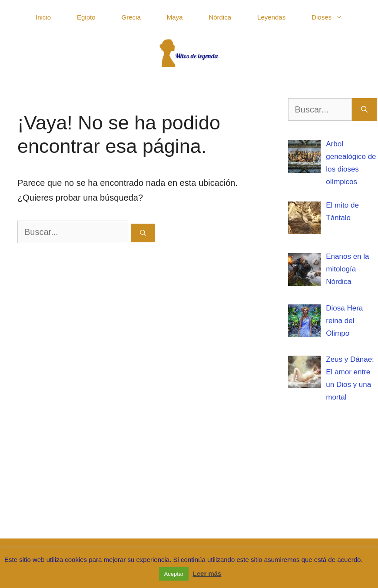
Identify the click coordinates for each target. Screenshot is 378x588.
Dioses (333, 17)
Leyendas (271, 17)
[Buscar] (143, 233)
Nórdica (220, 17)
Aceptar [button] (174, 574)
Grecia (131, 17)
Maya (175, 17)
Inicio (43, 17)
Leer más (207, 573)
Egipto (86, 17)
